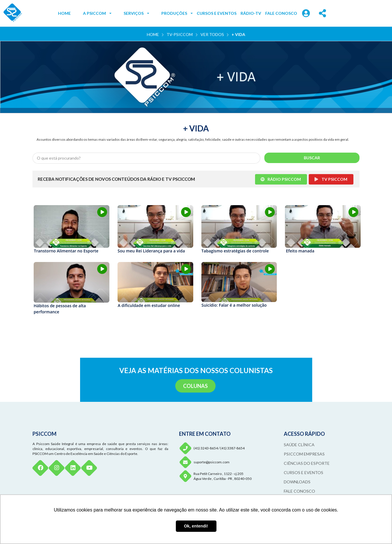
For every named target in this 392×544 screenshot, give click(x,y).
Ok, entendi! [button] (196, 526)
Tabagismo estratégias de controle (235, 251)
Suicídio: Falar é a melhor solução (234, 305)
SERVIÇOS (136, 13)
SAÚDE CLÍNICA (299, 445)
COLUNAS (195, 386)
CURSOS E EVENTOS (217, 13)
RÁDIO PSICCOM (281, 179)
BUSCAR (312, 158)
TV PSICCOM (331, 179)
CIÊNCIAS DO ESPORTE (307, 463)
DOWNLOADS (297, 482)
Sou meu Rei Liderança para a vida (151, 251)
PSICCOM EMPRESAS (304, 454)
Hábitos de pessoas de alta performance (60, 309)
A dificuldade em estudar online (149, 305)
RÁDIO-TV (251, 13)
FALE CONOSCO (281, 13)
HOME (64, 13)
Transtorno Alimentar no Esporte (66, 251)
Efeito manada (300, 251)
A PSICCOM (97, 13)
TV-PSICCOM (180, 34)
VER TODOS (212, 34)
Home (153, 34)
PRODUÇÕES (177, 13)
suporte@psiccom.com (212, 462)
